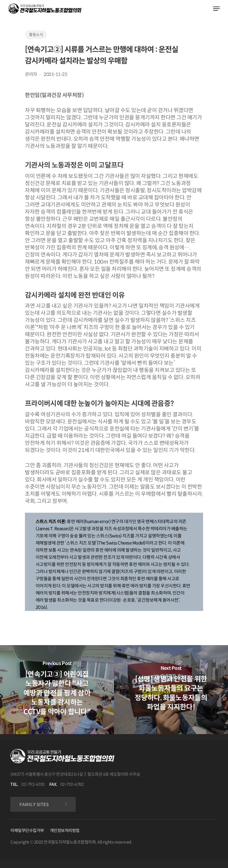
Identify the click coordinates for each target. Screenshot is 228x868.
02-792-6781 (33, 784)
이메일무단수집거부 (27, 831)
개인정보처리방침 (65, 831)
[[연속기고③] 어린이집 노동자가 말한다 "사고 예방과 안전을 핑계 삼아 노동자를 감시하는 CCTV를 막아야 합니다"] (57, 689)
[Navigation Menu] (216, 9)
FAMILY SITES (34, 804)
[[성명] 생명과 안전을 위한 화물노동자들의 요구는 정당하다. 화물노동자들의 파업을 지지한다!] (171, 689)
